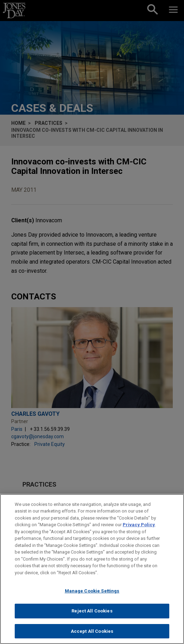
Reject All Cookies (92, 614)
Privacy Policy (139, 528)
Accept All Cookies (92, 634)
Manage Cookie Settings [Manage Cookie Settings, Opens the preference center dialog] (92, 594)
